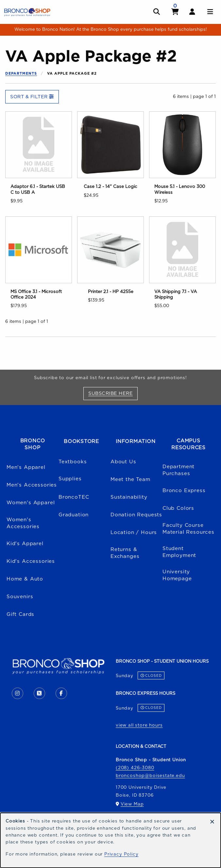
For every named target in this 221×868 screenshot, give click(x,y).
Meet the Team (130, 480)
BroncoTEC (74, 497)
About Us (123, 462)
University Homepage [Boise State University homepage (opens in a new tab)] (177, 575)
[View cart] (175, 12)
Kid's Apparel (25, 544)
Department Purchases (178, 470)
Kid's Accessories (31, 561)
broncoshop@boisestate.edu (150, 776)
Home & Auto (25, 579)
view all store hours (139, 725)
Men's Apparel (26, 467)
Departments (21, 74)
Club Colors (178, 508)
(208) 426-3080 (135, 768)
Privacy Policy (121, 854)
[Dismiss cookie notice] (212, 822)
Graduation (74, 515)
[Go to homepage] (27, 12)
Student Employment (179, 552)
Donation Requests (136, 515)
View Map (132, 804)
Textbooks (73, 462)
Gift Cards (20, 614)
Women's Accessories (23, 523)
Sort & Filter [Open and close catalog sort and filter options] (32, 97)
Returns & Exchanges (125, 553)
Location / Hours (134, 533)
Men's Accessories (32, 485)
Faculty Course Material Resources (188, 529)
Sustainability (129, 497)
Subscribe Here (113, 393)
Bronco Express (184, 491)
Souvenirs (20, 597)
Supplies (70, 479)
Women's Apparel (31, 503)
